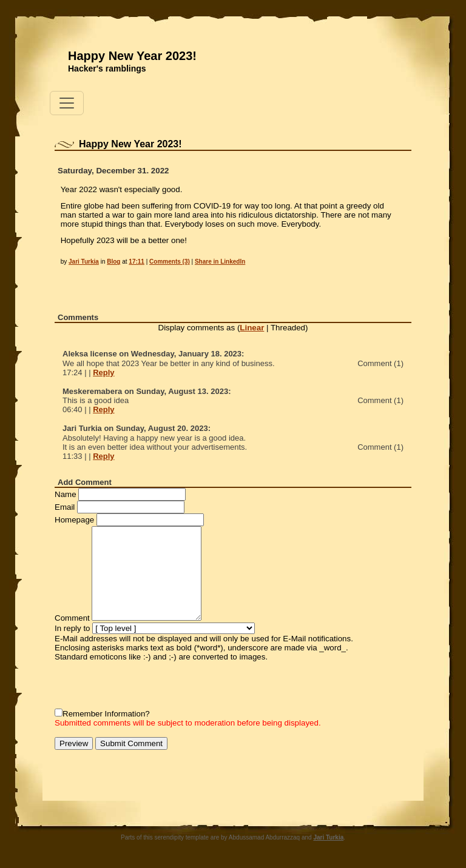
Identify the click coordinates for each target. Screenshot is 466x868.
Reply (103, 372)
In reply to (73, 628)
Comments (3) (170, 262)
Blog (113, 262)
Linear (252, 328)
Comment (72, 618)
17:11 (137, 262)
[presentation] (147, 685)
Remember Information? (106, 714)
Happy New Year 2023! (132, 56)
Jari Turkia (84, 262)
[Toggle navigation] (67, 103)
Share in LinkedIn (220, 262)
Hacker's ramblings (107, 68)
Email (65, 507)
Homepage (74, 520)
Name (66, 494)
